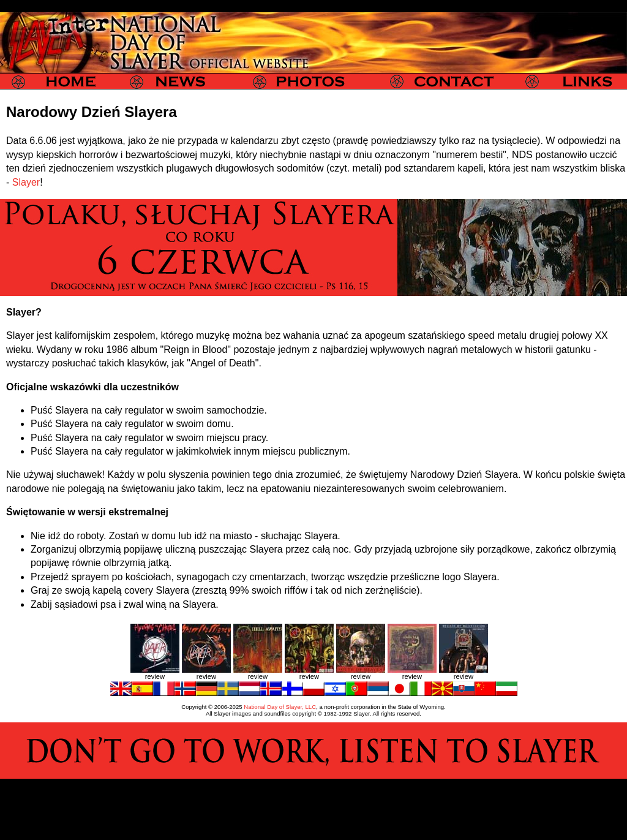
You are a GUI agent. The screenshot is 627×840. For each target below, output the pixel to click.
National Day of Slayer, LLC (280, 707)
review (155, 676)
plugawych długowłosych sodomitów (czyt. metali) (274, 168)
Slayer (26, 182)
